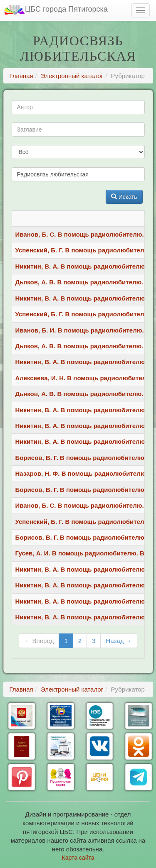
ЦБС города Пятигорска (56, 10)
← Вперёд (39, 641)
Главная (21, 76)
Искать (124, 197)
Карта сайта (78, 858)
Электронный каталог (72, 76)
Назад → (119, 641)
